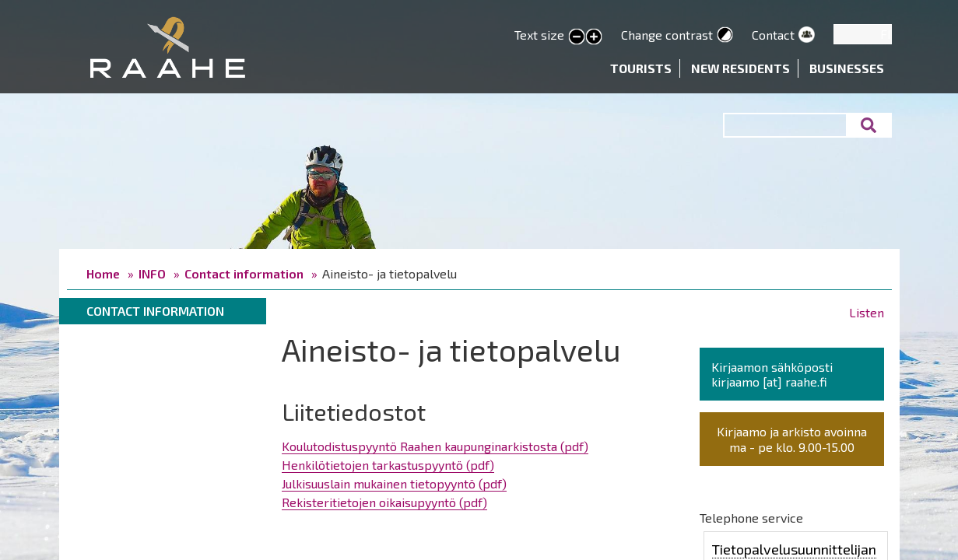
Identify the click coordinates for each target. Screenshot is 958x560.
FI (886, 34)
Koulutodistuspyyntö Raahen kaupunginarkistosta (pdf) (435, 446)
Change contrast (667, 35)
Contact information (244, 273)
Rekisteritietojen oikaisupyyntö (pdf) (384, 502)
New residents (740, 68)
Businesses (847, 68)
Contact (773, 35)
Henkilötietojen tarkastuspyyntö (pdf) (388, 465)
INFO (152, 273)
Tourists (641, 68)
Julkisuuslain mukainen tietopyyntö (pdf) (394, 483)
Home (103, 273)
